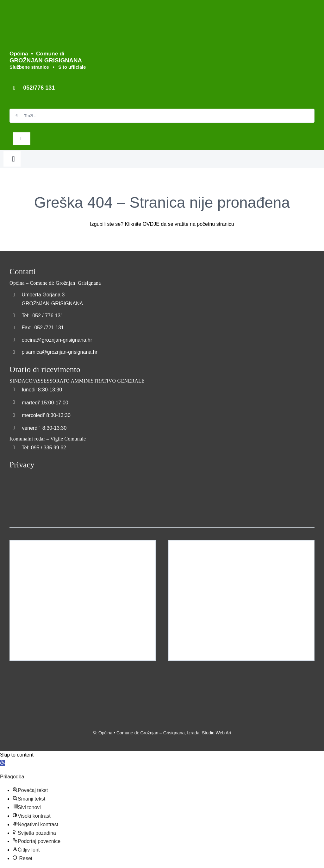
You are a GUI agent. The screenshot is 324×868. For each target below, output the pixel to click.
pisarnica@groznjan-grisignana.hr (59, 352)
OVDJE (151, 224)
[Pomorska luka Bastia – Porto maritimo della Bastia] (241, 600)
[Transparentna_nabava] (25, 479)
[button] (3, 763)
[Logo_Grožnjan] (15, 9)
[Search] (17, 116)
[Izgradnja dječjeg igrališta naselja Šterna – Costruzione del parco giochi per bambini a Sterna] (83, 600)
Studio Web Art (217, 733)
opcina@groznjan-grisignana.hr (57, 340)
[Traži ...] (162, 116)
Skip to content (17, 755)
